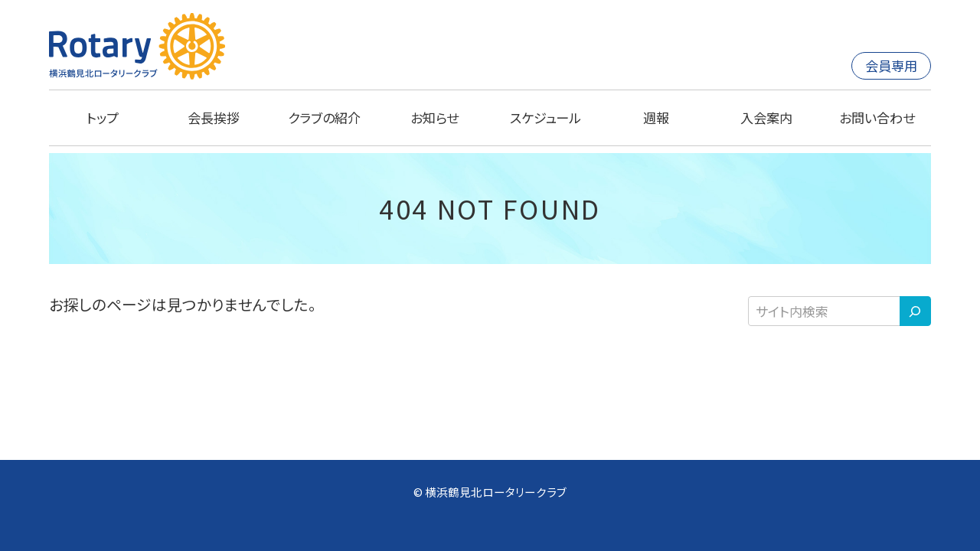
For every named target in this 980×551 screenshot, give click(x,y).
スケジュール (546, 117)
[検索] (915, 311)
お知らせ (434, 117)
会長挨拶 (214, 117)
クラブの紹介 (324, 117)
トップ (103, 117)
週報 (656, 117)
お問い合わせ (877, 117)
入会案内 (766, 117)
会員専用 (891, 65)
